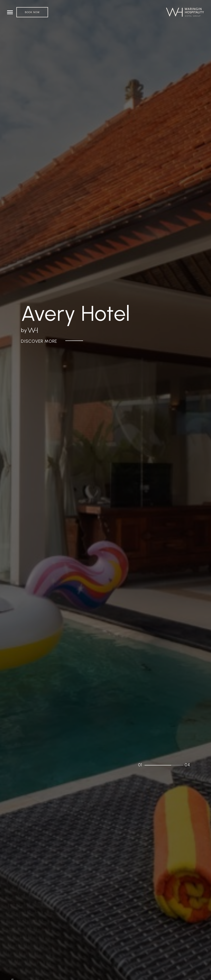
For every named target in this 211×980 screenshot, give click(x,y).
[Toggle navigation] (10, 12)
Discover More (39, 341)
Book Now (32, 12)
